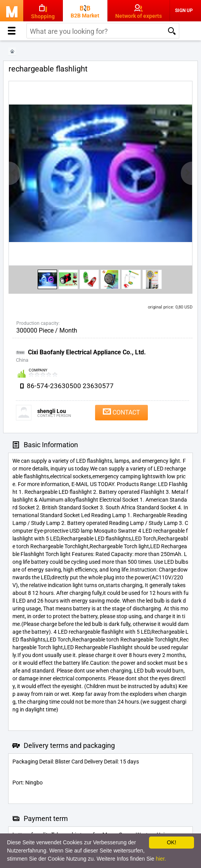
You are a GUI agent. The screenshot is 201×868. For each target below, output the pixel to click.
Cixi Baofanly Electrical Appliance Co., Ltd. (87, 352)
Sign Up (184, 10)
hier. (161, 859)
